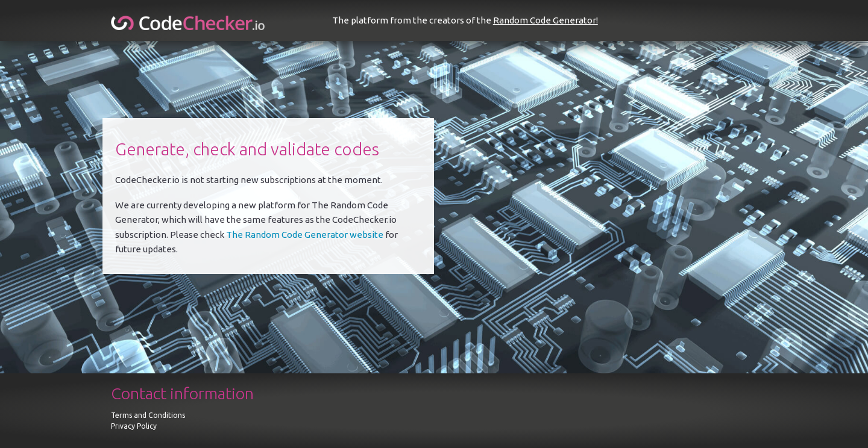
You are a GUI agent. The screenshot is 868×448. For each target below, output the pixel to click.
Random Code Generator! (546, 20)
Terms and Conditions (148, 415)
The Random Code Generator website (305, 235)
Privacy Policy (134, 426)
